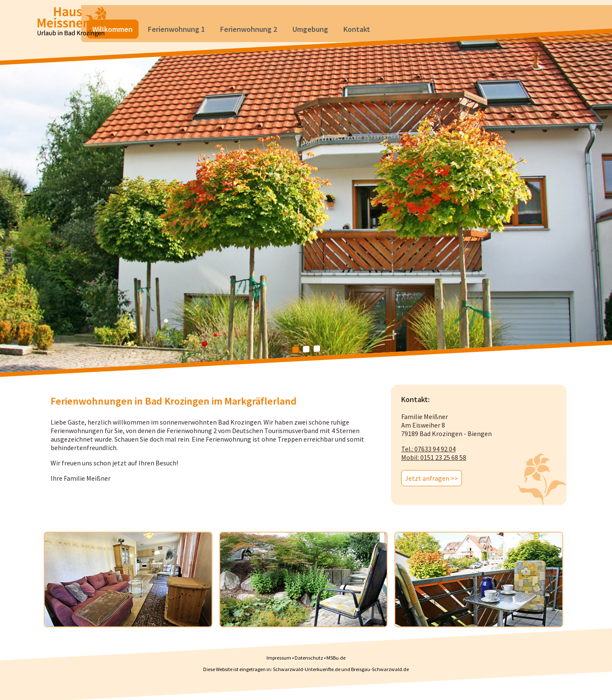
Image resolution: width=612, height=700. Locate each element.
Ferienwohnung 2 (305, 15)
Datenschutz (309, 658)
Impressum (279, 658)
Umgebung (366, 15)
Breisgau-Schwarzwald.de (380, 669)
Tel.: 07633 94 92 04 (428, 449)
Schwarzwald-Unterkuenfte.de (307, 669)
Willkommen (169, 15)
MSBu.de (336, 658)
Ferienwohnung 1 (232, 15)
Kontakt (413, 15)
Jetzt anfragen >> (432, 478)
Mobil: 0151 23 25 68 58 (434, 457)
